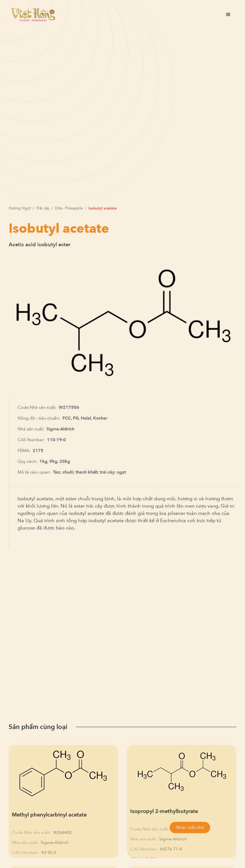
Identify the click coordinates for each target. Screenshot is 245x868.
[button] (228, 15)
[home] (33, 14)
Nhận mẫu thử (190, 828)
